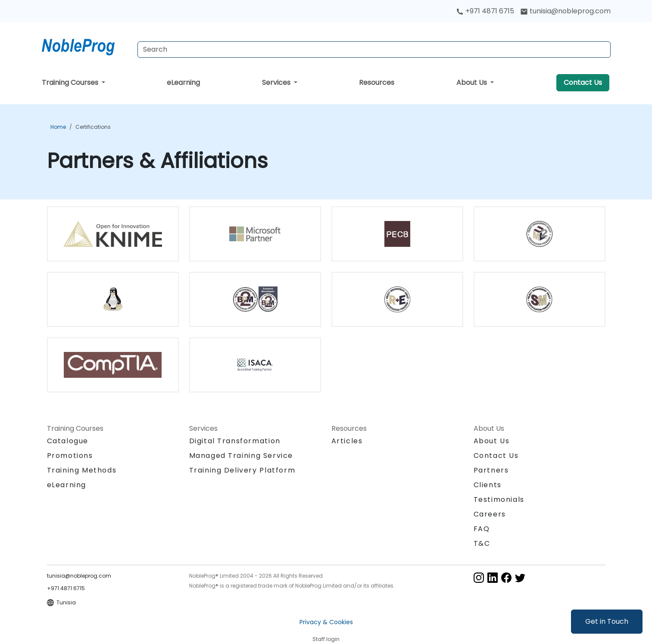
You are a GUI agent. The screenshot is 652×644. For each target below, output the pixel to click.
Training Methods (82, 470)
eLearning (183, 82)
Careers (490, 514)
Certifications (93, 127)
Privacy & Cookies (326, 622)
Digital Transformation (235, 441)
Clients (488, 485)
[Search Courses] (374, 50)
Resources (377, 82)
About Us (473, 82)
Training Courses (71, 82)
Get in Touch (607, 621)
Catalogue (68, 441)
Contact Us (583, 82)
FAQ (482, 529)
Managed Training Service (241, 456)
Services (277, 82)
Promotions (70, 456)
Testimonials (499, 499)
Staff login (326, 639)
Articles (347, 441)
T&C (482, 543)
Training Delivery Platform (242, 470)
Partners (491, 470)
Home (58, 127)
